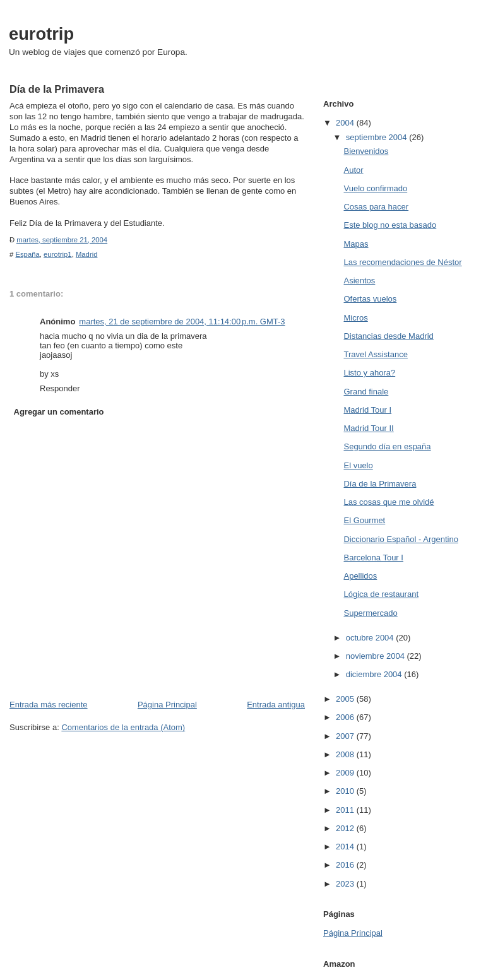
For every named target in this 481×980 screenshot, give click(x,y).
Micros (355, 318)
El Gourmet (364, 520)
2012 (346, 828)
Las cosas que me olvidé (389, 502)
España (27, 254)
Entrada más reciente (49, 705)
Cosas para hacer (376, 207)
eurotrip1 (58, 254)
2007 (346, 736)
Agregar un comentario (59, 412)
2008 (346, 754)
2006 (346, 717)
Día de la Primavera (380, 484)
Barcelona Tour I (373, 558)
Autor (353, 170)
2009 (346, 773)
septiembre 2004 (377, 137)
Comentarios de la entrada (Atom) (123, 727)
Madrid (87, 254)
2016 (346, 865)
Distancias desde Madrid (388, 336)
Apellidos (360, 576)
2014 (346, 847)
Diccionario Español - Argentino (401, 539)
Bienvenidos (366, 151)
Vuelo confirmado (375, 188)
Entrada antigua (276, 705)
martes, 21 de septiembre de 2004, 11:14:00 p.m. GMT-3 (182, 322)
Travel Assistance (375, 354)
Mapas (356, 244)
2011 (346, 810)
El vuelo (358, 465)
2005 (346, 699)
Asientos (359, 280)
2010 (346, 791)
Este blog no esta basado (390, 225)
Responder (60, 388)
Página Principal (167, 705)
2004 (346, 123)
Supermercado (370, 613)
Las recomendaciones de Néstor (402, 262)
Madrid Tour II (368, 428)
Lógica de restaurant (381, 594)
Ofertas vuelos (370, 299)
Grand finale (366, 392)
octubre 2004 (371, 638)
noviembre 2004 (377, 656)
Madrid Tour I (367, 410)
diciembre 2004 (375, 674)
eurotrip (41, 34)
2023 (346, 884)
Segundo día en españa (387, 446)
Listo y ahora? (369, 373)
